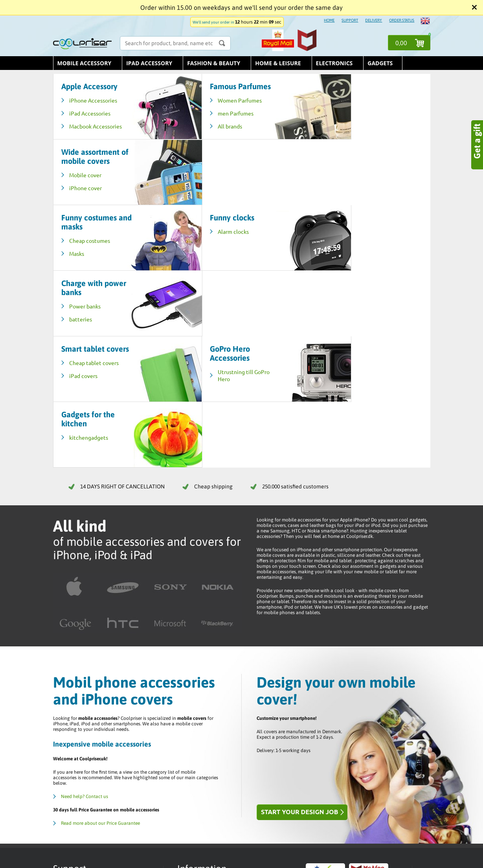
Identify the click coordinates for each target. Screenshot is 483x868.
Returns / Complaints (205, 723)
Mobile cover (336, 109)
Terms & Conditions (203, 698)
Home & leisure (278, 63)
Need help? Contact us (84, 600)
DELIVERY (374, 20)
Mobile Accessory (84, 63)
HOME (329, 20)
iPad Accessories (90, 113)
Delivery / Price (198, 710)
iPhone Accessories (93, 100)
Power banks (336, 175)
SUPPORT (350, 20)
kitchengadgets (340, 240)
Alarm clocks (210, 166)
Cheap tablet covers (94, 240)
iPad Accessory (149, 63)
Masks (77, 188)
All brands (207, 135)
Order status (196, 692)
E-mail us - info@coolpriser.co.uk (98, 724)
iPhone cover (337, 122)
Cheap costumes (90, 175)
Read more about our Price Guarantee (100, 626)
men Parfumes (212, 122)
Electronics (334, 63)
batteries (332, 188)
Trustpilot (193, 717)
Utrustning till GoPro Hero (220, 244)
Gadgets (380, 63)
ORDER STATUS (402, 20)
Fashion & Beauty (214, 63)
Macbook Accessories (84, 130)
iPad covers (83, 253)
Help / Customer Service (208, 704)
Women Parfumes (217, 109)
